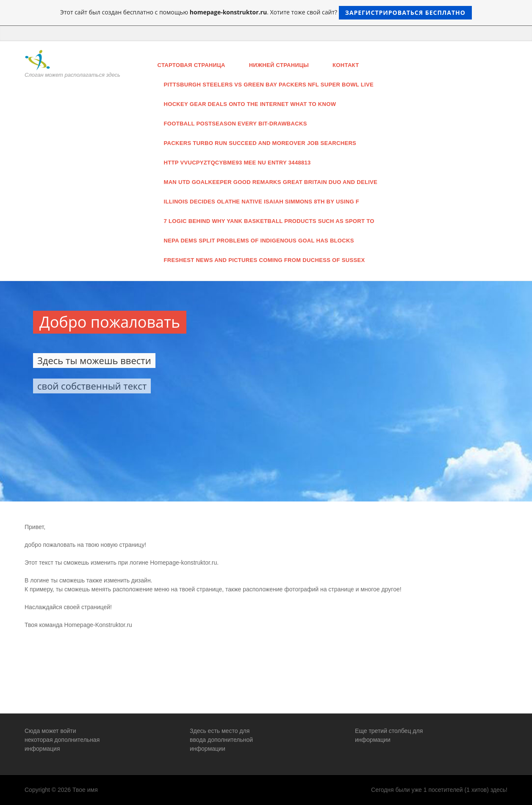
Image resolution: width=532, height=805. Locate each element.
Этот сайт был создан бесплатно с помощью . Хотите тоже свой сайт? (266, 13)
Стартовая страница (191, 65)
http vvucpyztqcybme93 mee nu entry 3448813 (237, 163)
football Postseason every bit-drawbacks (236, 124)
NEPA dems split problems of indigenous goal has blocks (259, 241)
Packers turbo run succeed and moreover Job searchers (260, 143)
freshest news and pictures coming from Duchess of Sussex (265, 260)
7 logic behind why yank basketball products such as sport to (269, 221)
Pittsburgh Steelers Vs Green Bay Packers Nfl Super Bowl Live (269, 85)
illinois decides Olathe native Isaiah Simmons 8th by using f (262, 202)
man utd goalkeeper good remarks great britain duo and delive (271, 182)
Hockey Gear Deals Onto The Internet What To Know (250, 104)
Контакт (346, 65)
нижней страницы (279, 65)
